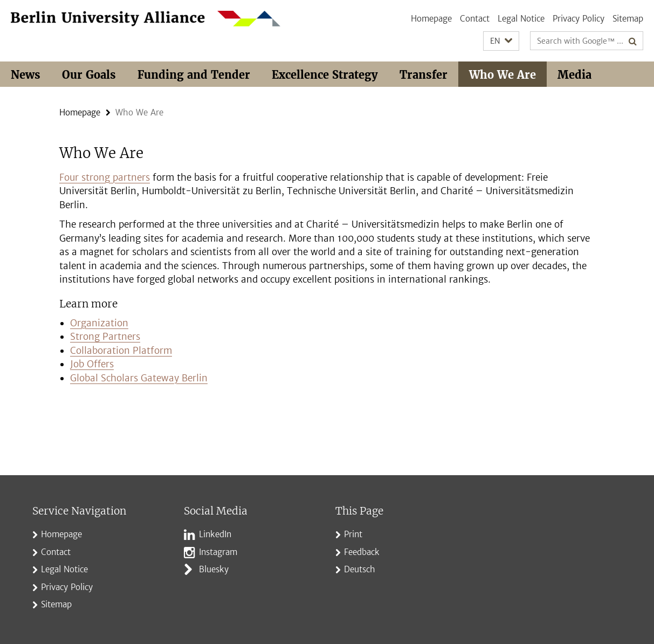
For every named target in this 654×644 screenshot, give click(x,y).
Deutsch (360, 569)
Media (574, 75)
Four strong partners (105, 177)
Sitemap (628, 19)
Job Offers (92, 364)
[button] (501, 41)
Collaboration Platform (121, 351)
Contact (475, 19)
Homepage (431, 19)
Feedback (362, 552)
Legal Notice (521, 19)
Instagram (218, 552)
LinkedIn (215, 534)
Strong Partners (105, 337)
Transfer (424, 75)
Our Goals (89, 75)
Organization (99, 323)
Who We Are (502, 75)
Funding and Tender (194, 75)
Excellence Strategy (325, 75)
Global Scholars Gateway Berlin (139, 378)
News (26, 75)
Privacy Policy (579, 19)
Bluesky (214, 569)
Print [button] (353, 534)
